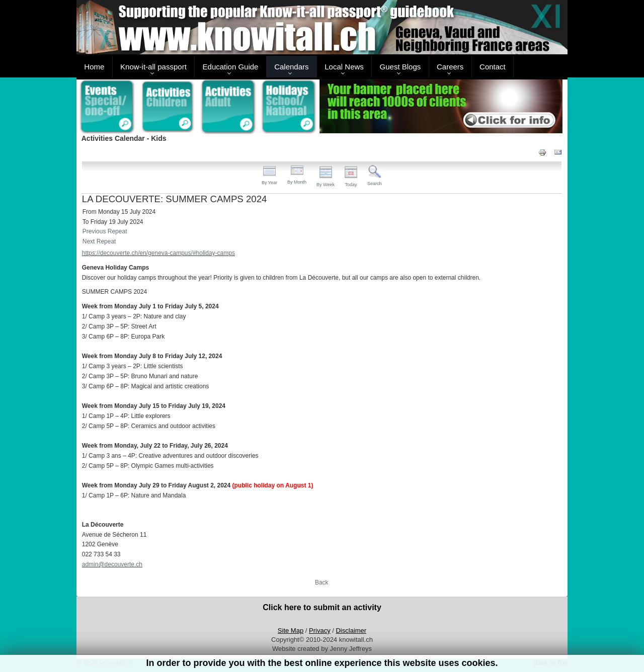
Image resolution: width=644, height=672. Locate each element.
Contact (493, 67)
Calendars (291, 67)
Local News (344, 67)
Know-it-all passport (153, 67)
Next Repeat (99, 241)
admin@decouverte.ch (112, 564)
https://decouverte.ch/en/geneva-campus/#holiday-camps (158, 253)
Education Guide (231, 67)
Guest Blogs (400, 67)
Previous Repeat (105, 231)
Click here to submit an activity (322, 607)
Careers (450, 67)
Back (322, 582)
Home (94, 67)
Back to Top (550, 663)
